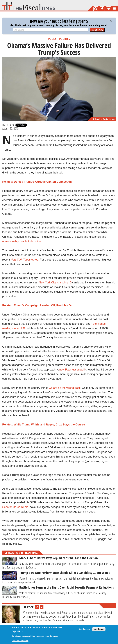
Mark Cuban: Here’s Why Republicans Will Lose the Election (59, 558)
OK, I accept (85, 629)
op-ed (25, 260)
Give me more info (20, 641)
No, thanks (99, 629)
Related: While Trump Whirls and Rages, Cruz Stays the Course (44, 425)
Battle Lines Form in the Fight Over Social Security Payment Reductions (67, 587)
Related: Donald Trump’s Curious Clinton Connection (37, 182)
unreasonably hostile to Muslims (22, 241)
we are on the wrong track (65, 388)
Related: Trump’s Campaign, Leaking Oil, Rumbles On (37, 305)
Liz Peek (10, 125)
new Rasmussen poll (72, 370)
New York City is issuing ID (55, 283)
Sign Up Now (97, 30)
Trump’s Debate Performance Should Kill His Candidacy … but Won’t (65, 573)
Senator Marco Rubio (15, 507)
